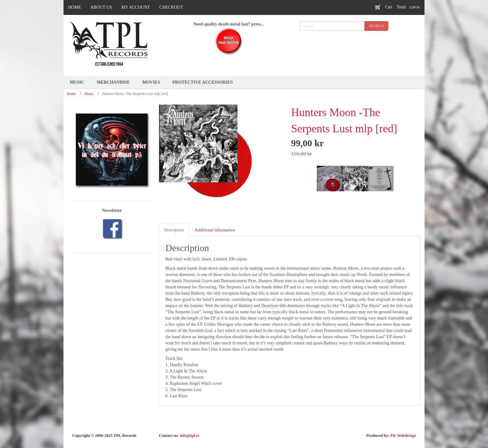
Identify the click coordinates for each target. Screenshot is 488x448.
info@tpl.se (190, 435)
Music (89, 94)
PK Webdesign (403, 435)
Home (71, 94)
